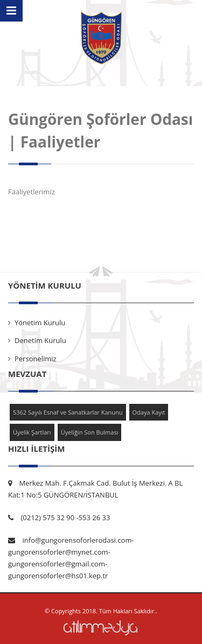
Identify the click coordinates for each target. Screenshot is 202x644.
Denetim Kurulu (40, 340)
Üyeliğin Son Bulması (90, 432)
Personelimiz (36, 359)
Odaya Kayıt (149, 412)
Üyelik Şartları (32, 432)
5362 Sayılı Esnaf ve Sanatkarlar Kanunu (68, 412)
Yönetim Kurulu (40, 323)
